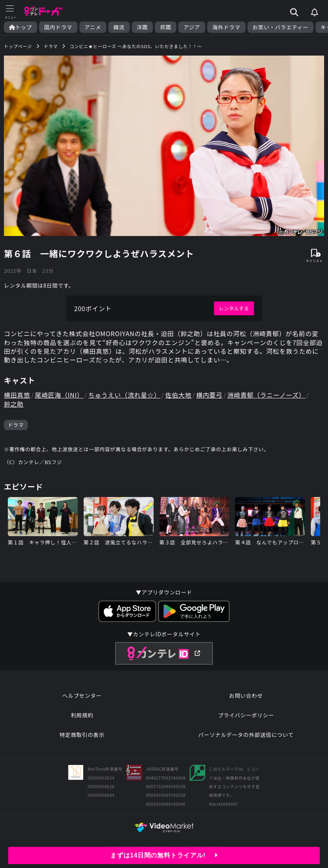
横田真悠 (17, 395)
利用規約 (82, 715)
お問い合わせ (246, 695)
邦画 (166, 27)
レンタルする (234, 308)
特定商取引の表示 (82, 735)
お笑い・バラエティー (281, 27)
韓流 (119, 27)
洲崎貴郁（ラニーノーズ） (266, 395)
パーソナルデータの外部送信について (246, 735)
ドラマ (16, 425)
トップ (21, 27)
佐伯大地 (178, 395)
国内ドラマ (58, 27)
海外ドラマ (226, 27)
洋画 (142, 27)
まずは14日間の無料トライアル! (164, 855)
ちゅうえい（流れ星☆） (125, 395)
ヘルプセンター (82, 695)
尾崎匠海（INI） (59, 395)
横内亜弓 (209, 395)
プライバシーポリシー (246, 715)
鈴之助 (14, 404)
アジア (192, 27)
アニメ (93, 27)
